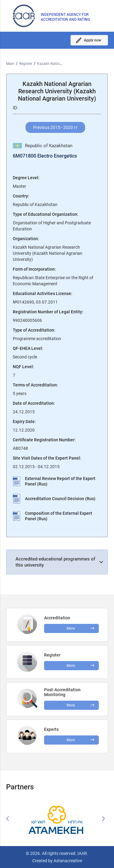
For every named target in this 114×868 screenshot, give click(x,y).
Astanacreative (67, 861)
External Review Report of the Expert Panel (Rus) (60, 481)
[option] (57, 819)
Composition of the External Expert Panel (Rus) (59, 516)
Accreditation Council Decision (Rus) (60, 499)
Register (26, 64)
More (71, 705)
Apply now (93, 40)
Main (10, 64)
